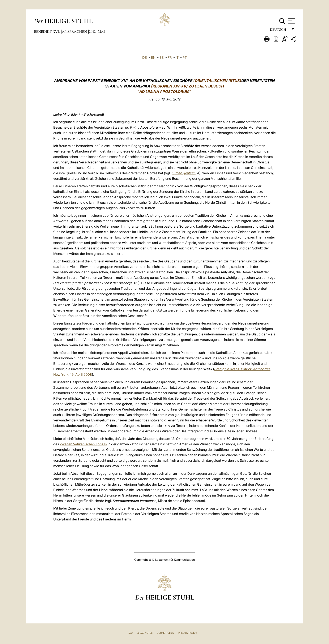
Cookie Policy (165, 633)
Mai (101, 31)
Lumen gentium (184, 173)
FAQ (130, 633)
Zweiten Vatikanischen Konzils (83, 444)
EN (153, 57)
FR (170, 57)
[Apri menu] (291, 21)
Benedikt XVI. (47, 31)
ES (162, 57)
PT (185, 57)
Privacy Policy (188, 633)
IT (177, 57)
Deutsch (279, 31)
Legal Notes (145, 633)
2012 (93, 31)
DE (145, 57)
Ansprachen (75, 31)
